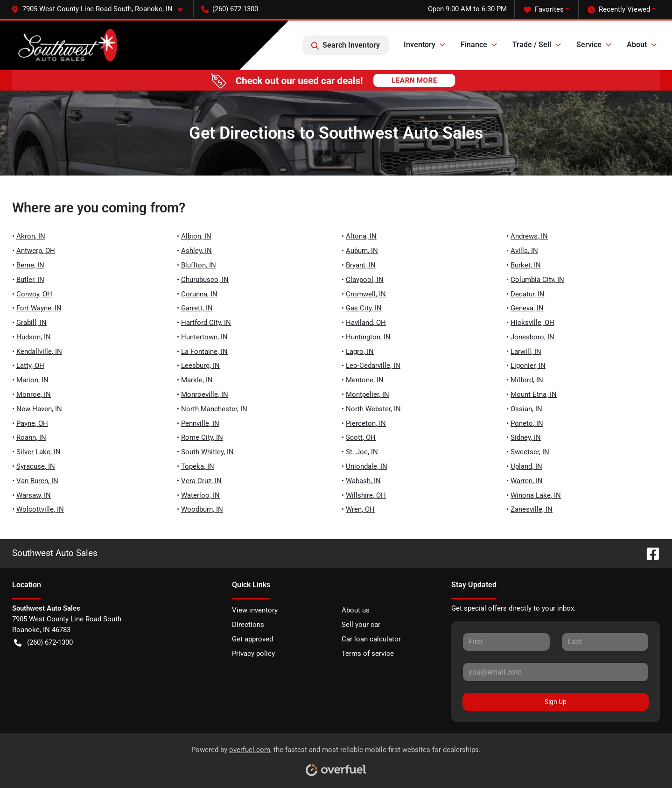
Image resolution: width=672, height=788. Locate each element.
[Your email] (556, 672)
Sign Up (556, 702)
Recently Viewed (619, 10)
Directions (248, 625)
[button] (101, 9)
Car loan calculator (371, 639)
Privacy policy (253, 654)
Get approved (252, 639)
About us (356, 610)
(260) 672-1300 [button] (230, 9)
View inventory (255, 610)
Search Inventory (346, 45)
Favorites (544, 10)
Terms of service (368, 654)
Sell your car (361, 625)
